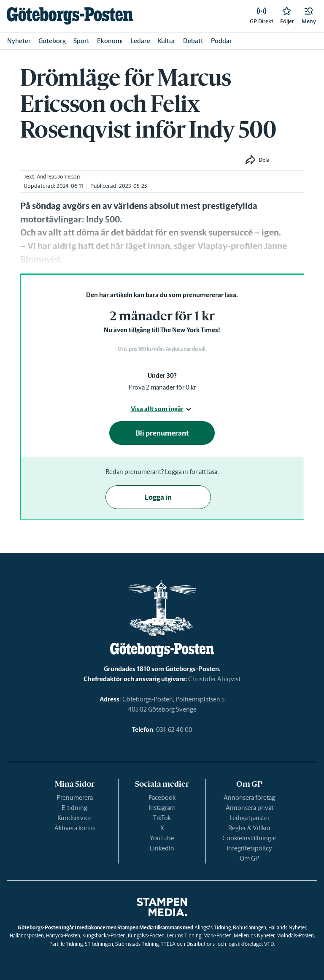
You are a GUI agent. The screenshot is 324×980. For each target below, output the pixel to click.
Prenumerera (75, 797)
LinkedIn (162, 848)
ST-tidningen (99, 944)
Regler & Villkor (250, 828)
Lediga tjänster (250, 818)
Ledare (140, 41)
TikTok (162, 818)
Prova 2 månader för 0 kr (162, 387)
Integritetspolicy (249, 848)
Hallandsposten (27, 935)
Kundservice (74, 818)
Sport (81, 41)
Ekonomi (110, 41)
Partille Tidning (66, 944)
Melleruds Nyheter (254, 935)
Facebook (162, 797)
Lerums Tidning (184, 935)
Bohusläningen (250, 927)
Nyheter (19, 41)
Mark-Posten (217, 935)
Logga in (158, 497)
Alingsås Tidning (213, 927)
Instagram (162, 808)
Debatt (193, 41)
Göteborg (52, 41)
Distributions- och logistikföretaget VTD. (231, 944)
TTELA (168, 944)
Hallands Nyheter (287, 927)
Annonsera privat (250, 808)
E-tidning (74, 808)
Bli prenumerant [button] (162, 433)
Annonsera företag (249, 797)
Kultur (167, 41)
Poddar (221, 41)
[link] (70, 16)
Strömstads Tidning (137, 944)
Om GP (249, 858)
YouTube (162, 838)
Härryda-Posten (63, 935)
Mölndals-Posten (295, 935)
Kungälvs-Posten (146, 935)
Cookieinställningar (249, 838)
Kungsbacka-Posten (104, 935)
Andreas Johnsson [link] (58, 177)
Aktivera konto (75, 828)
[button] (309, 16)
